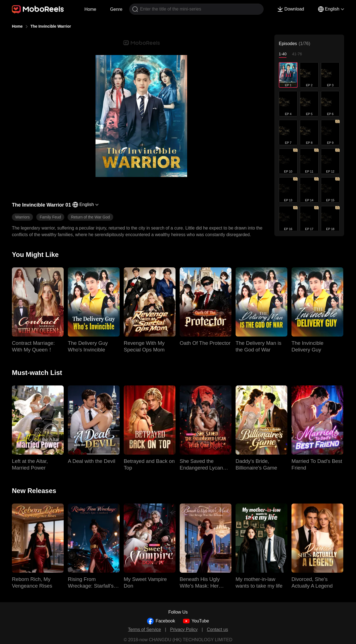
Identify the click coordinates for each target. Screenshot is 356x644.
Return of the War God (90, 217)
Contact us (217, 629)
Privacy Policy (184, 629)
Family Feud (50, 217)
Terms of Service (144, 629)
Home (90, 9)
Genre (116, 9)
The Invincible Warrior (51, 26)
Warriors (22, 217)
